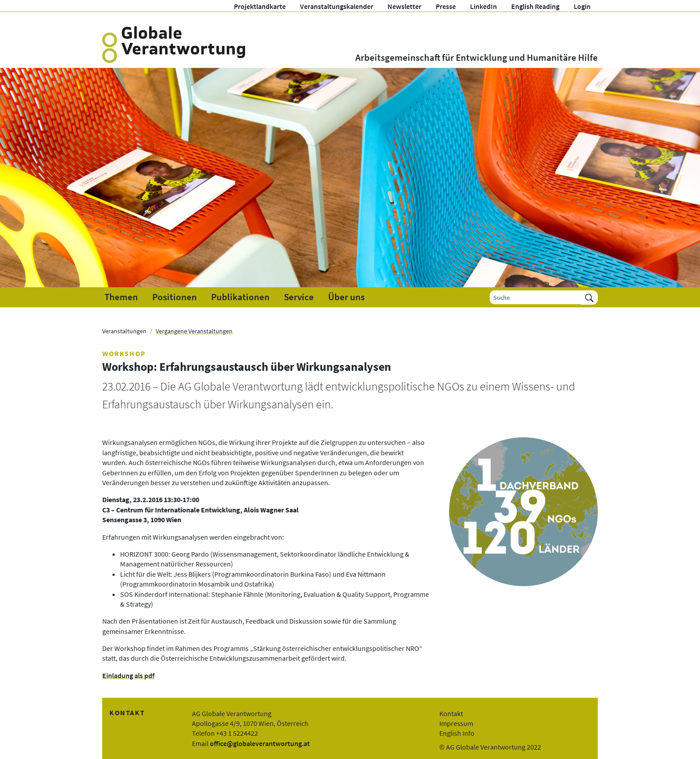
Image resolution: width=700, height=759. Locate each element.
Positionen (175, 297)
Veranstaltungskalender (337, 6)
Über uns (346, 297)
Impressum (456, 723)
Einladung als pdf (128, 675)
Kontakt (451, 713)
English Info (457, 733)
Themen (121, 297)
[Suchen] (589, 297)
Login (582, 6)
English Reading (535, 6)
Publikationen (240, 297)
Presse (446, 6)
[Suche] (535, 297)
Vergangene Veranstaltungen (194, 331)
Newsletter (404, 6)
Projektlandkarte (260, 6)
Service (299, 297)
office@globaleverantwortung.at (260, 743)
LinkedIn (483, 6)
